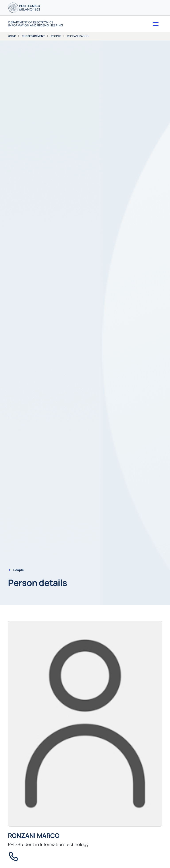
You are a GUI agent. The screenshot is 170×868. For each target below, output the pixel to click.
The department (33, 36)
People (56, 36)
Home (12, 36)
